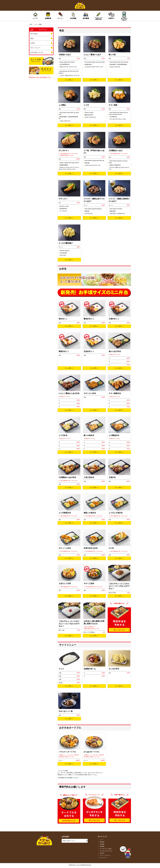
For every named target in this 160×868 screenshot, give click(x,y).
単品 (32, 38)
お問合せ (102, 853)
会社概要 (102, 844)
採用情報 (102, 846)
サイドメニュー (35, 48)
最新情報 (102, 842)
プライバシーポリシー (105, 855)
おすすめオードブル (37, 52)
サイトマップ (103, 858)
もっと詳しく (69, 80)
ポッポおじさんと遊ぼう (106, 849)
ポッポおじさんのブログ (106, 851)
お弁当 (33, 43)
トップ (101, 840)
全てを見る (34, 34)
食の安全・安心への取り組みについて (41, 77)
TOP (31, 24)
